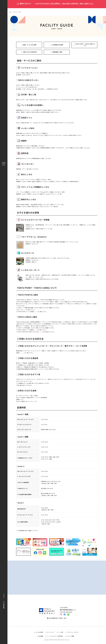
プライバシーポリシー (73, 634)
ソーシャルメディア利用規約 (55, 638)
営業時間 (4, 605)
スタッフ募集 (70, 638)
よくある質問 (39, 634)
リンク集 (61, 634)
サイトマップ (51, 634)
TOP (4, 596)
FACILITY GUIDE (17, 12)
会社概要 (41, 638)
